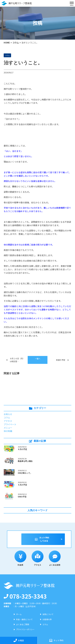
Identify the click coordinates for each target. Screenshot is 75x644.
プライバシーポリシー (25, 629)
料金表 (20, 558)
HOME (7, 43)
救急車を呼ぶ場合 (25, 461)
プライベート (10, 424)
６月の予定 (22, 449)
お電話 (19, 640)
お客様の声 (47, 619)
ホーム (19, 614)
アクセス (8, 421)
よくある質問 (55, 558)
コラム (16, 43)
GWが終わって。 (25, 473)
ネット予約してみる (42, 539)
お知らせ (8, 414)
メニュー (8, 428)
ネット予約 (56, 640)
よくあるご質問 (23, 624)
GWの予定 (22, 497)
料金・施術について (24, 619)
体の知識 (8, 431)
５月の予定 (22, 485)
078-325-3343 (25, 596)
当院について (48, 614)
